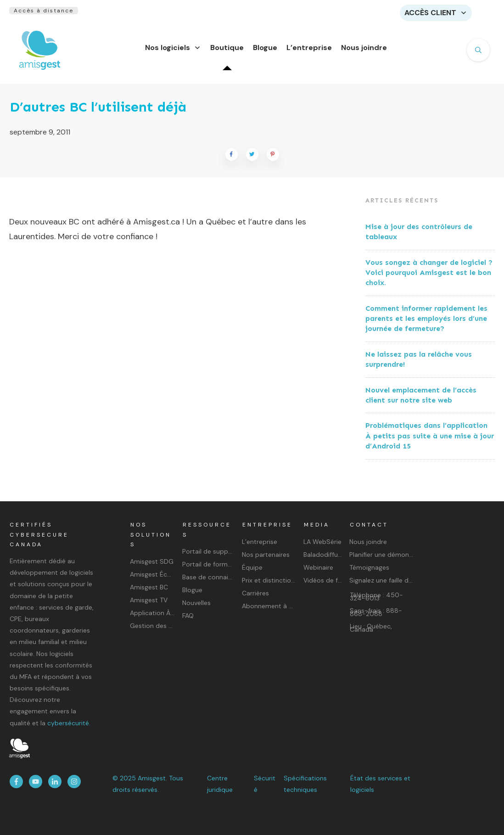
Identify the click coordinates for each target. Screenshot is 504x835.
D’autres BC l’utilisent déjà (98, 112)
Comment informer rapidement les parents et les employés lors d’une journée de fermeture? (426, 324)
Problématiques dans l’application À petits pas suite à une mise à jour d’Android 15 (430, 441)
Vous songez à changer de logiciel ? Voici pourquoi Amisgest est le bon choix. (429, 278)
